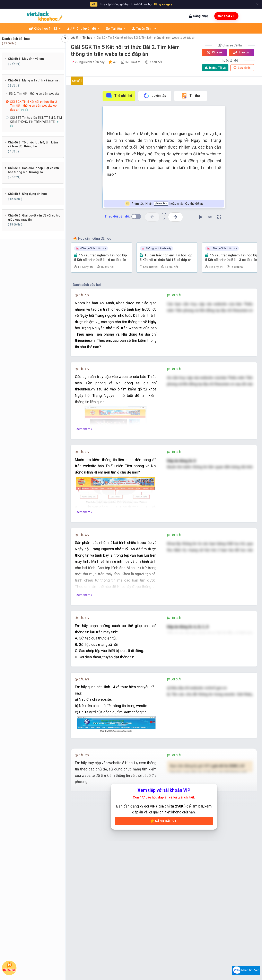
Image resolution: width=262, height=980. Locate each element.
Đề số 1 (77, 81)
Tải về (215, 68)
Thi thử (190, 96)
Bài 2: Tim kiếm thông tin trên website (34, 94)
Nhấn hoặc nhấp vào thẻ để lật (164, 204)
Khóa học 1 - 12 (45, 29)
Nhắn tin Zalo (246, 970)
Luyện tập (155, 96)
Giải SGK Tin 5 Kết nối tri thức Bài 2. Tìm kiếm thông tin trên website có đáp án (146, 38)
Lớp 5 (74, 38)
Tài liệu (116, 29)
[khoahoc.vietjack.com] (45, 16)
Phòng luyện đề (84, 29)
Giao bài (241, 52)
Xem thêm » (84, 429)
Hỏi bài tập (9, 967)
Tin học (87, 38)
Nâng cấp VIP (164, 866)
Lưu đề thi (242, 68)
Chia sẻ (215, 52)
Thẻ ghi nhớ (119, 96)
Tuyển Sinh (144, 29)
